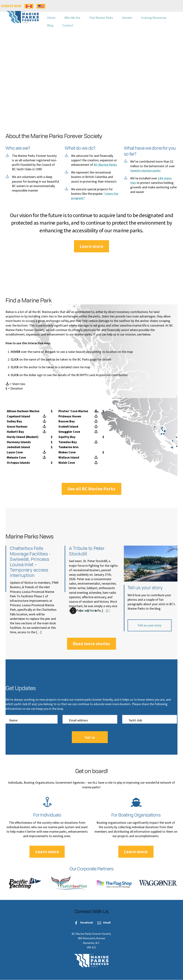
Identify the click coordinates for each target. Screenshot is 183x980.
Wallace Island (69, 457)
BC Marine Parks (105, 165)
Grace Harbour (17, 426)
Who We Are (72, 18)
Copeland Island (18, 416)
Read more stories (91, 644)
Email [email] (103, 922)
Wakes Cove (67, 452)
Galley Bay (14, 421)
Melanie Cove (16, 457)
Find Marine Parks (101, 18)
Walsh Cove (67, 463)
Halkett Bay (15, 432)
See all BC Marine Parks (91, 489)
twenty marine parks (145, 171)
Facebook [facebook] (83, 922)
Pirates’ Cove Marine (73, 411)
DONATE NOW (11, 6)
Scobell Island (68, 426)
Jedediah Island (18, 447)
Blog (50, 25)
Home (51, 18)
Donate (127, 18)
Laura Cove (15, 452)
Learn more (91, 246)
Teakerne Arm (68, 447)
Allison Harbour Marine (23, 411)
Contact (68, 25)
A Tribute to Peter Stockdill (87, 551)
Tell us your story (150, 625)
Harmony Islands (19, 442)
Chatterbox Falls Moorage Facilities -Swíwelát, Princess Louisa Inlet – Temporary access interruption (30, 562)
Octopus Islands (18, 463)
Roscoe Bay (67, 421)
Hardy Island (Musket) (23, 437)
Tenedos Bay (68, 442)
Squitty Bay (67, 437)
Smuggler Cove (69, 432)
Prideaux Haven (70, 416)
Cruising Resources (154, 18)
